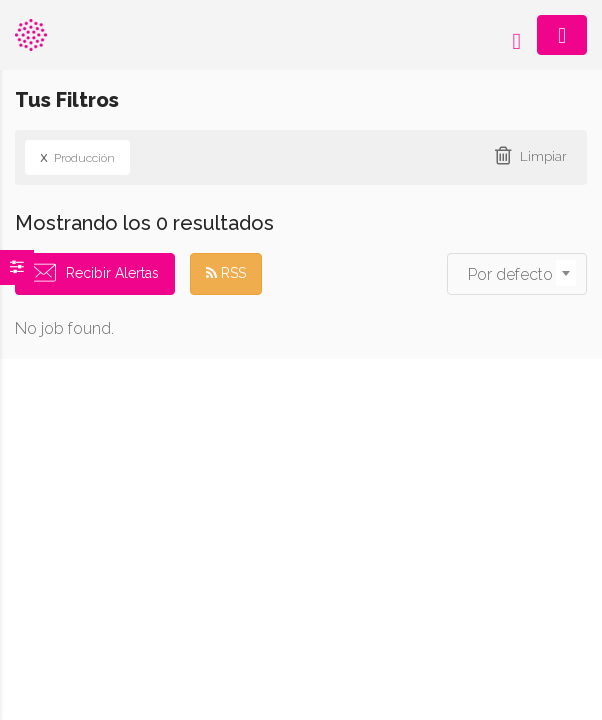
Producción (77, 157)
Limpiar (543, 156)
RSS (226, 273)
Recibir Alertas (112, 273)
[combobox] (517, 274)
